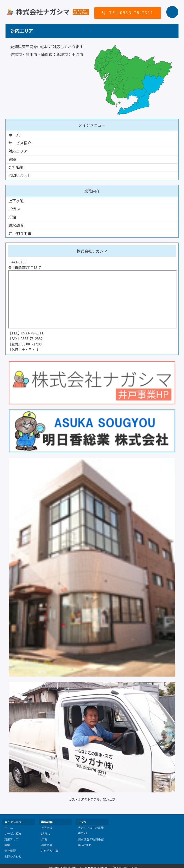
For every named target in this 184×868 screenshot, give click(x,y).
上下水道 (16, 199)
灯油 (12, 215)
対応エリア (18, 151)
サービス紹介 (20, 143)
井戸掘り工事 (20, 231)
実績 (12, 159)
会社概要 (16, 166)
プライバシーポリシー (124, 865)
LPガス (14, 207)
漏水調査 (16, 223)
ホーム (14, 135)
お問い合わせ (20, 174)
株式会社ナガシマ (73, 865)
